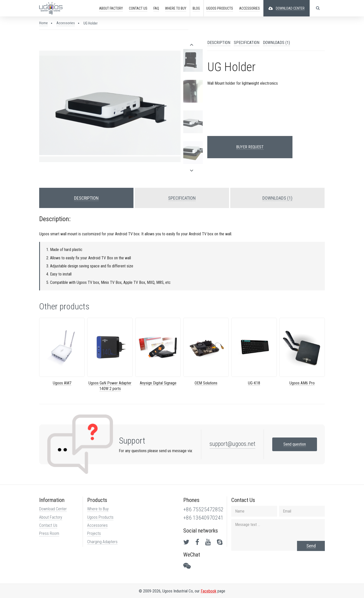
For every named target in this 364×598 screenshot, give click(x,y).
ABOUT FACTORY (111, 8)
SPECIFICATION (247, 43)
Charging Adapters (102, 542)
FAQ (156, 8)
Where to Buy (98, 509)
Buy (176, 8)
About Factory (51, 517)
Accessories (66, 23)
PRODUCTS (220, 8)
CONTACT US (138, 8)
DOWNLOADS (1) (276, 43)
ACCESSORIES (249, 8)
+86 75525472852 (203, 509)
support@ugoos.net (232, 444)
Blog (196, 8)
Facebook (209, 591)
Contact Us (48, 525)
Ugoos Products (100, 517)
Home (43, 23)
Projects (94, 533)
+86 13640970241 (203, 518)
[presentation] (191, 45)
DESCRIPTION (219, 43)
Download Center (53, 509)
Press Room (49, 533)
